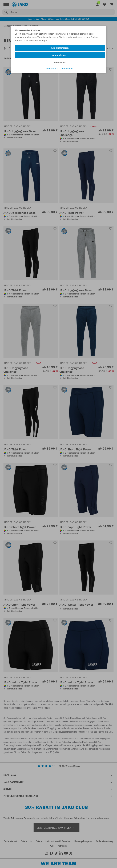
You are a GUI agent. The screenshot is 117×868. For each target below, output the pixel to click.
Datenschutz (51, 68)
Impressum (67, 68)
